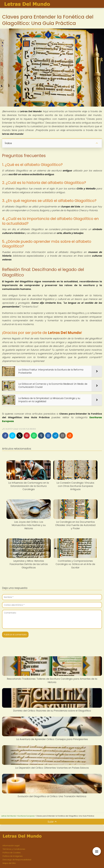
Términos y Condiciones (14, 849)
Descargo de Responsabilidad (17, 860)
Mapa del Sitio (9, 863)
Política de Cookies (12, 853)
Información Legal (11, 846)
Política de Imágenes (13, 856)
